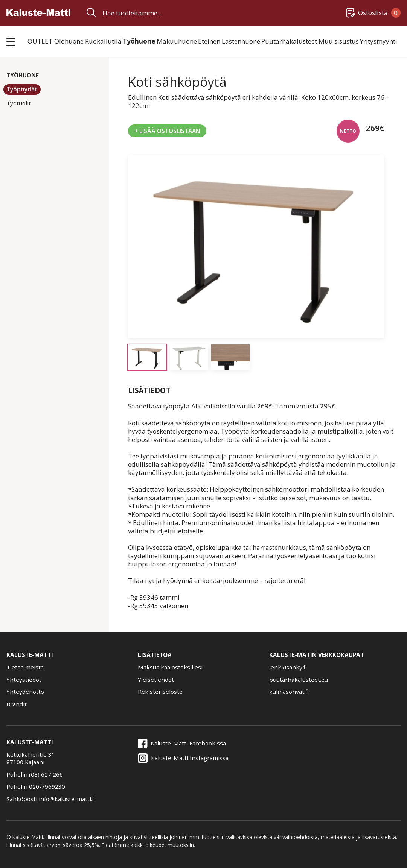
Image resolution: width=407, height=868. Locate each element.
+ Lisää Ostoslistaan (167, 131)
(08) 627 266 (46, 774)
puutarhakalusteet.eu (299, 680)
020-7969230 (47, 786)
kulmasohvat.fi (289, 692)
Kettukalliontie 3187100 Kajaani (31, 758)
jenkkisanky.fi (288, 667)
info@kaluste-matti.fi (67, 799)
